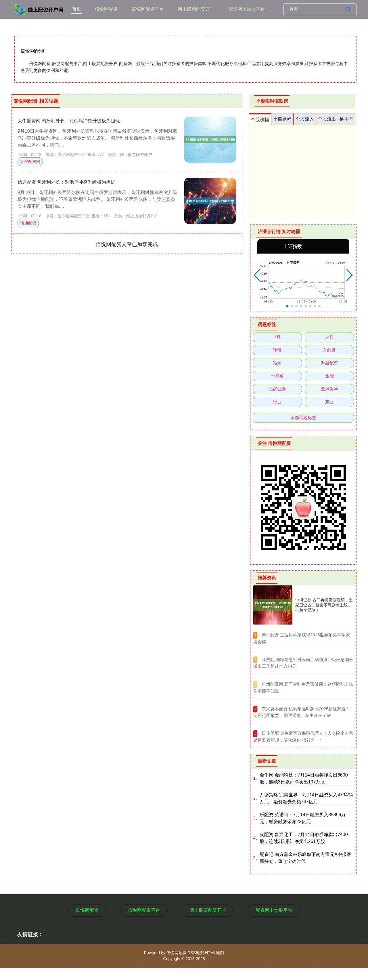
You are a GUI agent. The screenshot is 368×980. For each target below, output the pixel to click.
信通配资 (28, 223)
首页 (76, 9)
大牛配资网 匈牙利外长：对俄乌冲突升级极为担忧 (69, 121)
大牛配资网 (30, 161)
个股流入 (305, 119)
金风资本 (329, 389)
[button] (257, 275)
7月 (277, 337)
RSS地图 (196, 953)
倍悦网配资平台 (148, 9)
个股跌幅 (282, 119)
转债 (277, 350)
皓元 (277, 363)
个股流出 (327, 119)
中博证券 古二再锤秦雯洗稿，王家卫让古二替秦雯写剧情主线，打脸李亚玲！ (324, 605)
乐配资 (329, 350)
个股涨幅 (260, 120)
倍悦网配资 (106, 9)
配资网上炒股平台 (247, 9)
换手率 (346, 119)
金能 (329, 376)
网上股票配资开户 (196, 9)
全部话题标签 (303, 417)
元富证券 (277, 389)
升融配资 (329, 363)
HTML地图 (214, 953)
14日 (329, 337)
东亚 (329, 402)
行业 (277, 402)
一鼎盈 (277, 376)
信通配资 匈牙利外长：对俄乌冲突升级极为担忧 (66, 182)
